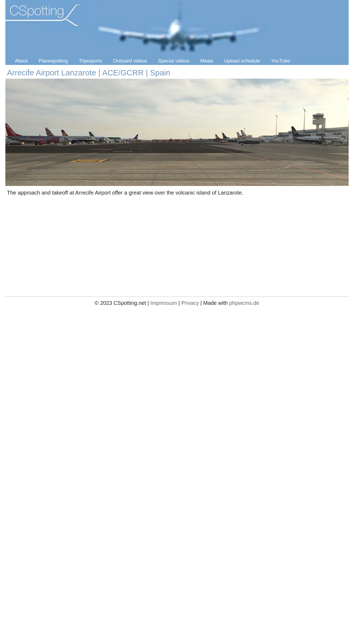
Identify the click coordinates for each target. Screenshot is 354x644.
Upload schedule (242, 61)
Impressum (164, 303)
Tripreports (90, 61)
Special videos (174, 61)
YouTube (281, 61)
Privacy (190, 303)
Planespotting (53, 61)
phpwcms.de (244, 303)
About (21, 61)
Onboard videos (130, 61)
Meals (207, 61)
